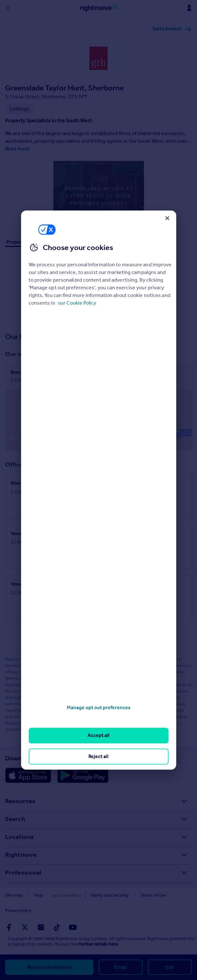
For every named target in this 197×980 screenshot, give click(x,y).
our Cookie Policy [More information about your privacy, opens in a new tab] (77, 303)
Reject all (98, 756)
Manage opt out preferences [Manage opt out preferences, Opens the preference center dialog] (99, 707)
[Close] (167, 218)
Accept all (98, 736)
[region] (99, 490)
